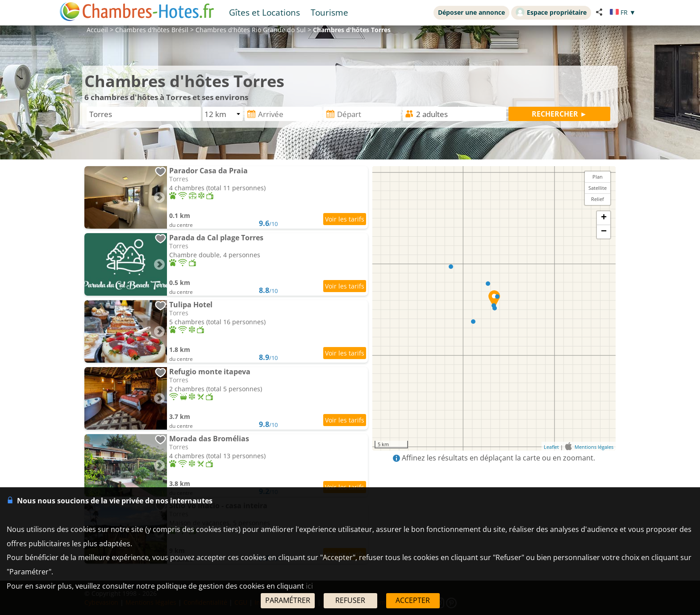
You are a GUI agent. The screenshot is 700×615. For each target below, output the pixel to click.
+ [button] (604, 218)
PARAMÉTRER (288, 600)
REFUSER (350, 600)
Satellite (598, 188)
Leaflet (551, 447)
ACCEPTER (413, 600)
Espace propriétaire (551, 12)
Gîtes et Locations (265, 12)
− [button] (604, 232)
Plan (598, 177)
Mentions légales (594, 447)
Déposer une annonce (471, 12)
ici (309, 586)
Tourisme (329, 12)
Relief (598, 199)
